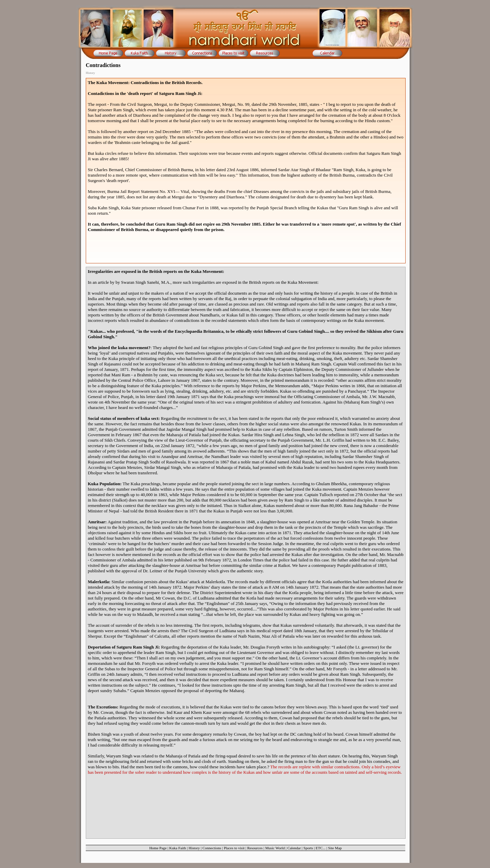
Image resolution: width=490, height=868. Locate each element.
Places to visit (234, 848)
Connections (212, 848)
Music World (275, 848)
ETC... (321, 848)
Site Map (335, 848)
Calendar (294, 848)
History (194, 848)
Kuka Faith (177, 848)
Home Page (158, 848)
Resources (255, 848)
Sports (308, 848)
